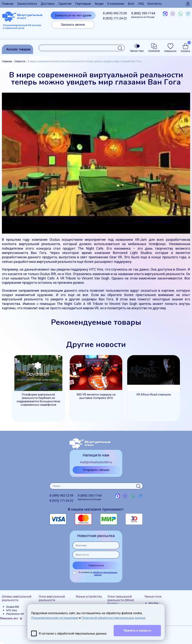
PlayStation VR (15, 614)
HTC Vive (12, 610)
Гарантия (65, 4)
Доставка (48, 4)
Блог (131, 4)
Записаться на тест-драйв (73, 15)
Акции (99, 4)
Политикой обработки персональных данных (113, 618)
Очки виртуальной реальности (52, 598)
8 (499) (115, 13)
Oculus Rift (13, 607)
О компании (116, 4)
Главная (8, 4)
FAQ (141, 4)
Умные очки (153, 597)
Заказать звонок (73, 25)
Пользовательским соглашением (55, 618)
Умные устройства (89, 597)
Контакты (155, 4)
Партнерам (83, 4)
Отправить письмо (96, 470)
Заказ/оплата (27, 4)
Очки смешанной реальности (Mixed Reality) (121, 600)
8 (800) (143, 15)
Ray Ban (154, 603)
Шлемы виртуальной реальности (17, 598)
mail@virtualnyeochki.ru (96, 462)
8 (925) (115, 18)
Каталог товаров (18, 49)
